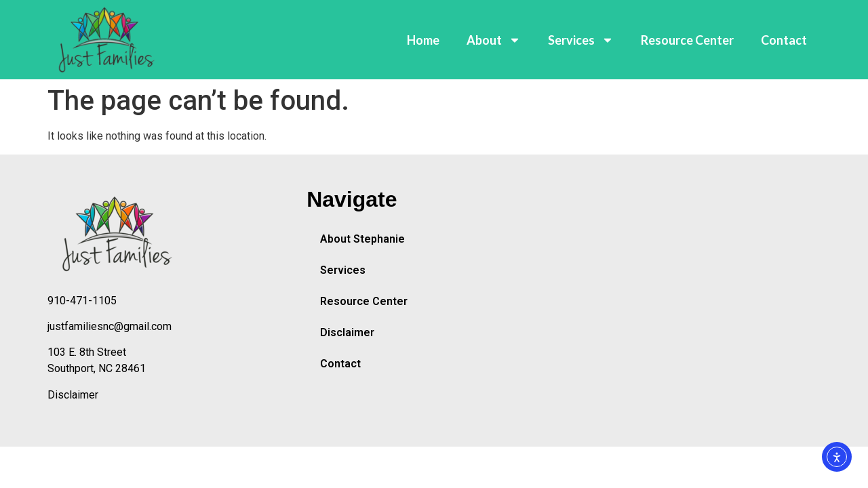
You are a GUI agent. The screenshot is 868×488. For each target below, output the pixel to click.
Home (423, 40)
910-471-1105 (82, 301)
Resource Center (687, 40)
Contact (784, 40)
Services (581, 40)
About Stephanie (362, 239)
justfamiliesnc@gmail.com (110, 326)
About (494, 40)
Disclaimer (73, 395)
